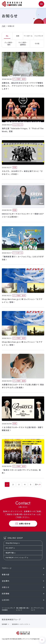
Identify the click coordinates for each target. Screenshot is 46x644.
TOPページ (23, 568)
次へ (38, 484)
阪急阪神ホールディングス (20, 624)
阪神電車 (5, 624)
